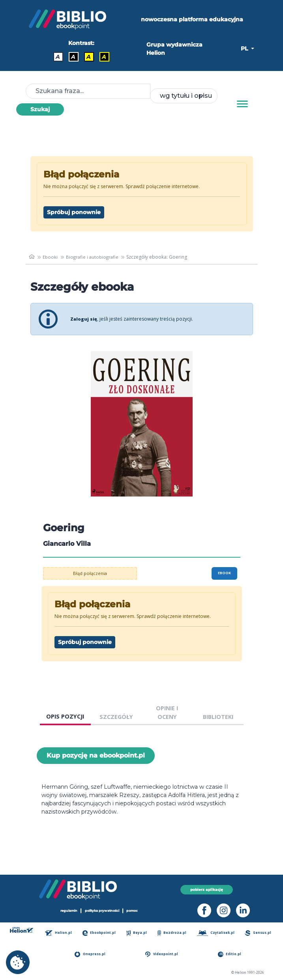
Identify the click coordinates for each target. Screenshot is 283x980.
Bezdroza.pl (173, 933)
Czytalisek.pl (216, 933)
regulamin (66, 911)
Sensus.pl (259, 933)
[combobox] (184, 96)
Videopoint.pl (163, 954)
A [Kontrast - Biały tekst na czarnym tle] (73, 57)
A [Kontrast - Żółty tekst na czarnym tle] (104, 57)
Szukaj (40, 109)
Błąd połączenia (90, 573)
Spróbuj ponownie (74, 212)
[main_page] (32, 257)
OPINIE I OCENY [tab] (167, 712)
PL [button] (245, 49)
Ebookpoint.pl (101, 933)
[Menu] (242, 104)
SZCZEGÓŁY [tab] (116, 717)
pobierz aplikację (207, 889)
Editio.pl (231, 954)
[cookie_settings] (18, 962)
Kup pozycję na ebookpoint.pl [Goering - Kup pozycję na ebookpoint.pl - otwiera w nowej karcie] (96, 755)
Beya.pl (138, 933)
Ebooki (51, 257)
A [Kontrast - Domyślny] (58, 57)
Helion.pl (60, 933)
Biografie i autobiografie (94, 257)
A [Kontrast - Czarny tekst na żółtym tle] (89, 57)
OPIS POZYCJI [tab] (65, 716)
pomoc (136, 911)
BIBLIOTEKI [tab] (218, 717)
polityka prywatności (103, 911)
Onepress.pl (92, 954)
